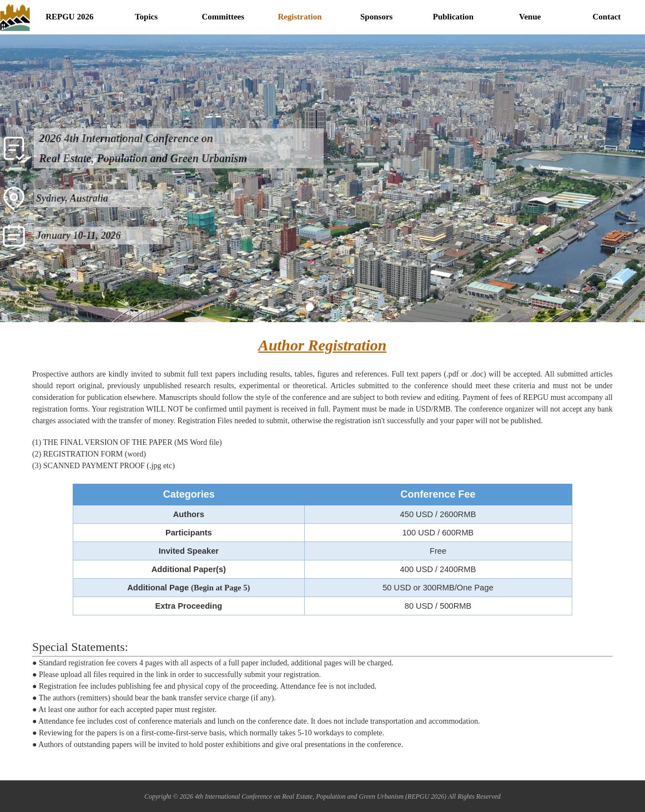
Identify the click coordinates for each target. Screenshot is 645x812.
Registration (299, 17)
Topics (146, 17)
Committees (223, 17)
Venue (530, 17)
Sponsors (376, 17)
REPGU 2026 (69, 17)
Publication (453, 17)
